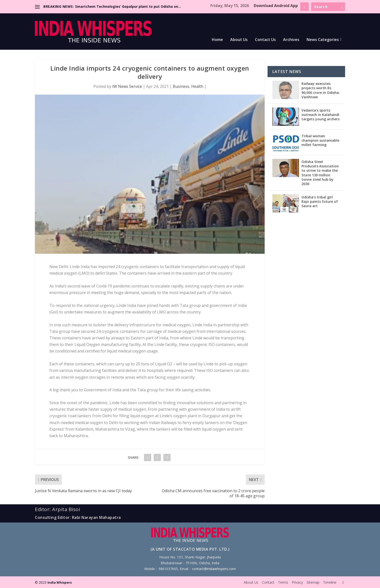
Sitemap (313, 582)
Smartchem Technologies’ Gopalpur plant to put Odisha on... (128, 6)
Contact (268, 582)
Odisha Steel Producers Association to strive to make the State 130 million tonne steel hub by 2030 (320, 173)
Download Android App (276, 6)
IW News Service (127, 86)
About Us (239, 40)
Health (197, 86)
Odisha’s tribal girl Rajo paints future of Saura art (320, 201)
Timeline (330, 582)
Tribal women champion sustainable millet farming (320, 140)
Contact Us (265, 40)
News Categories (323, 40)
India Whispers (60, 582)
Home (217, 40)
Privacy (297, 582)
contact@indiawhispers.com (214, 569)
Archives (291, 40)
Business (181, 86)
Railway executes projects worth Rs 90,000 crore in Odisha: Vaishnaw (321, 90)
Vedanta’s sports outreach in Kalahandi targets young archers (321, 115)
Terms (283, 582)
